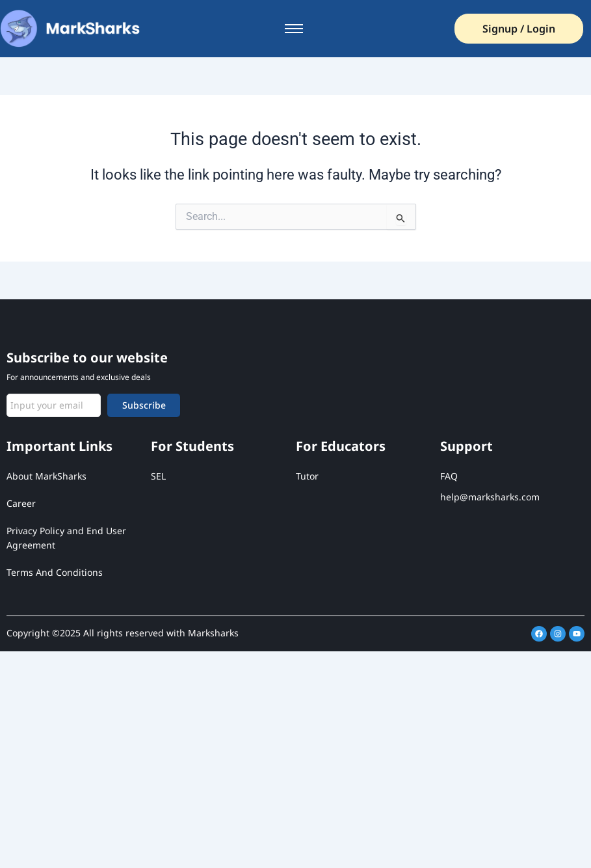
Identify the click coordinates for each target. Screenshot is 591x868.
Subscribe (144, 405)
